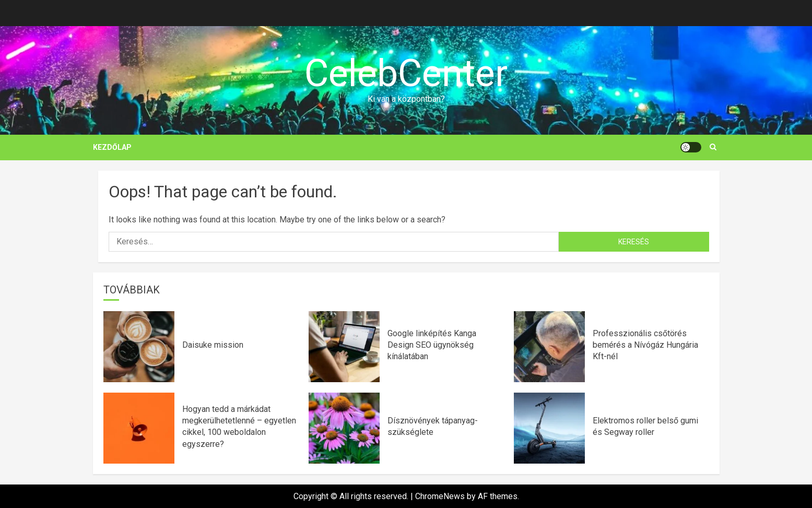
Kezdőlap (112, 147)
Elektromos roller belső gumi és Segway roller (645, 426)
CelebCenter (406, 73)
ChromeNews (440, 496)
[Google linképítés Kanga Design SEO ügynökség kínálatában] (344, 347)
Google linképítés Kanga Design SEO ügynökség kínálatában (432, 345)
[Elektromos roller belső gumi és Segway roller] (549, 428)
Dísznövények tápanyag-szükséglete (433, 426)
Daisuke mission (213, 345)
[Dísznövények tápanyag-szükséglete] (344, 428)
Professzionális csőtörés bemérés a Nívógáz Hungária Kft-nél (645, 345)
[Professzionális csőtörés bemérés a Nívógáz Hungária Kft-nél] (549, 347)
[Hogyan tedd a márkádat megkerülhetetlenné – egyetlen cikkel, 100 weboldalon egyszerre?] (139, 428)
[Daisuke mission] (139, 347)
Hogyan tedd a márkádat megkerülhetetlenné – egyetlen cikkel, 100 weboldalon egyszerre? (239, 427)
